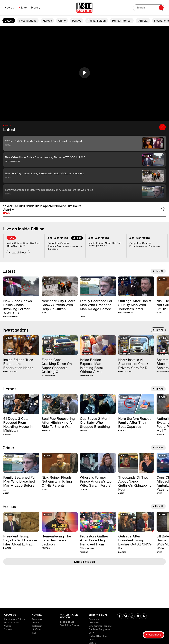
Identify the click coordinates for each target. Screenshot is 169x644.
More (35, 8)
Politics (77, 21)
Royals (83, 489)
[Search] (149, 8)
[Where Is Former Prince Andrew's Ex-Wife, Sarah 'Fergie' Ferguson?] (98, 463)
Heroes (47, 21)
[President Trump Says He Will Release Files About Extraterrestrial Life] (21, 522)
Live (24, 8)
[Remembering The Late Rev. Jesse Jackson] (60, 522)
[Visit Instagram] (132, 617)
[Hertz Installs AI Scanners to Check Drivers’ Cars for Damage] (136, 345)
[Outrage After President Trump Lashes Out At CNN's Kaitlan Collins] (136, 522)
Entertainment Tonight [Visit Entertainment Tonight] (100, 626)
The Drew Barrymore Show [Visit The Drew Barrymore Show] (99, 631)
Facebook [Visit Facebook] (37, 619)
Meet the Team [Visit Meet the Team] (12, 623)
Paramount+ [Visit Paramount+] (95, 619)
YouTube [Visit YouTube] (36, 629)
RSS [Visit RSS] (34, 633)
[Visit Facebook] (120, 617)
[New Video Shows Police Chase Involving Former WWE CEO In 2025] (21, 286)
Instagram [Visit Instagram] (37, 626)
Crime (62, 21)
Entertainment (13, 161)
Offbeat (143, 21)
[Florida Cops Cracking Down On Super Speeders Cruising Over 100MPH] (60, 345)
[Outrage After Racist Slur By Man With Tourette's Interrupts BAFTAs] (136, 286)
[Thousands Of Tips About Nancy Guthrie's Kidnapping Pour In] (136, 463)
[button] (84, 73)
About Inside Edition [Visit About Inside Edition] (14, 619)
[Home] (84, 8)
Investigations (28, 21)
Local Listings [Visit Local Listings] (67, 622)
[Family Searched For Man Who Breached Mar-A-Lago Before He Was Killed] (98, 286)
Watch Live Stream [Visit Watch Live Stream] (70, 625)
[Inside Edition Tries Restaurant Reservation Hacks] (21, 345)
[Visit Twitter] (126, 617)
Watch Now (18, 252)
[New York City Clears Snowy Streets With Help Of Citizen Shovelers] (60, 286)
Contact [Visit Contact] (8, 629)
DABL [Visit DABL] (91, 640)
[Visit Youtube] (138, 617)
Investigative (10, 372)
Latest (9, 21)
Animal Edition (97, 21)
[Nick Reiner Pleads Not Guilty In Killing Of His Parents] (60, 463)
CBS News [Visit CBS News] (94, 623)
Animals (7, 434)
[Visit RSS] (144, 617)
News (8, 8)
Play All (159, 271)
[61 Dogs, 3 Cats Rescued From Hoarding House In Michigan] (21, 404)
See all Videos (84, 562)
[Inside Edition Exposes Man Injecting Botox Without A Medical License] (98, 345)
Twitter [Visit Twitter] (36, 623)
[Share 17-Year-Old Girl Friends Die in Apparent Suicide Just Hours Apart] (162, 209)
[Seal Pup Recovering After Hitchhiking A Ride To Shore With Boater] (60, 404)
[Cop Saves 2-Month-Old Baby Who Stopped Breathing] (98, 404)
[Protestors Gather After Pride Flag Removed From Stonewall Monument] (98, 522)
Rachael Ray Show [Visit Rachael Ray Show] (98, 636)
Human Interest (122, 21)
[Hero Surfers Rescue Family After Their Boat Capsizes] (136, 404)
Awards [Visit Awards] (8, 626)
